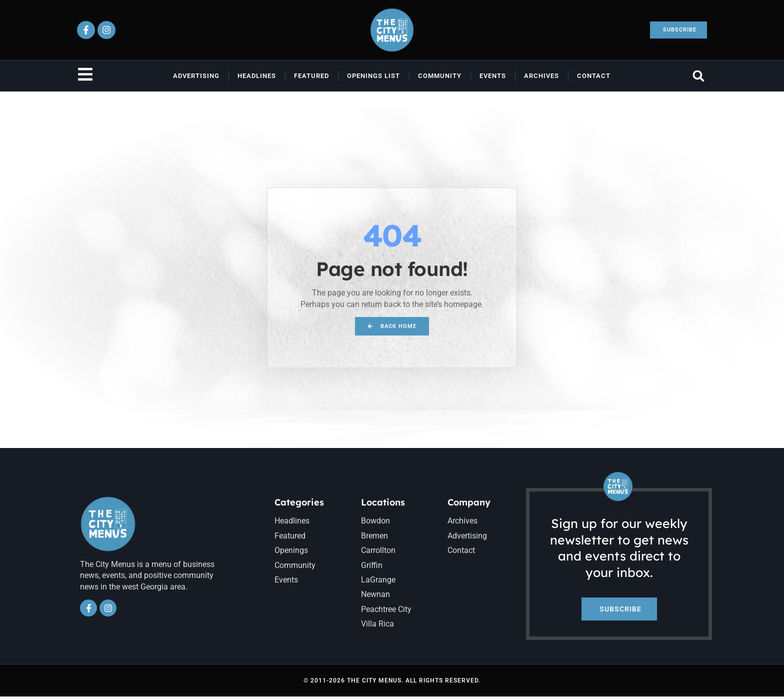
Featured (311, 76)
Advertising (196, 76)
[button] (699, 76)
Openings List (373, 76)
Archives (541, 76)
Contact (594, 76)
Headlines (257, 76)
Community (440, 76)
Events (493, 76)
